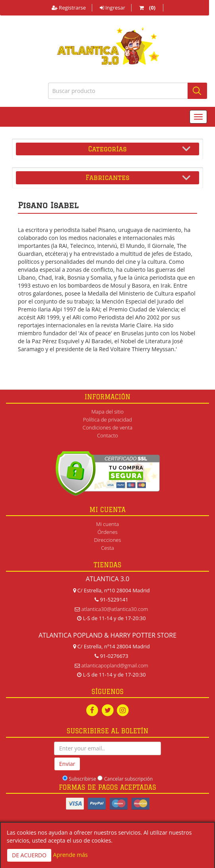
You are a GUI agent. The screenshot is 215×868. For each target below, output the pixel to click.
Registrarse (69, 8)
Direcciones (107, 540)
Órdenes (107, 532)
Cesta (107, 548)
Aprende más (71, 855)
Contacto (107, 435)
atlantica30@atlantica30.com (115, 609)
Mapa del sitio (107, 412)
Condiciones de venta (107, 427)
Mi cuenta (107, 524)
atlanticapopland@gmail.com (115, 665)
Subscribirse (82, 779)
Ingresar (112, 8)
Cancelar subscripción (128, 779)
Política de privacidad (107, 420)
